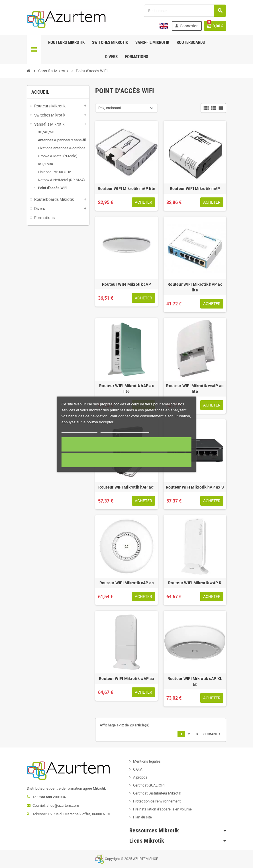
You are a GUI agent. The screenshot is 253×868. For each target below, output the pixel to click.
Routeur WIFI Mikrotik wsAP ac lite (195, 389)
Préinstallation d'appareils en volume (162, 809)
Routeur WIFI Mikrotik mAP (195, 189)
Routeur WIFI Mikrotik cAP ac (127, 583)
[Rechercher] (185, 11)
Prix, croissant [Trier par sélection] (110, 108)
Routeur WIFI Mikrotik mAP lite (126, 189)
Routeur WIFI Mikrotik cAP (126, 284)
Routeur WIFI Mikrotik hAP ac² (126, 487)
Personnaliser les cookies (125, 430)
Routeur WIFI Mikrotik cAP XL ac (195, 681)
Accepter (126, 444)
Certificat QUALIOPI (149, 785)
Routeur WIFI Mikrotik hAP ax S (195, 487)
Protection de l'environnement (157, 801)
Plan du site (142, 817)
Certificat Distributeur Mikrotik (157, 793)
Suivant (213, 734)
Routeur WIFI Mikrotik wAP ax (126, 679)
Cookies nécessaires (126, 460)
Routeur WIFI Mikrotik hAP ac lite (195, 287)
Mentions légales (147, 761)
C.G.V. (138, 769)
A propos (140, 777)
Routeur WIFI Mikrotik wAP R (195, 583)
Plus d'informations (79, 430)
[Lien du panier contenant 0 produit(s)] (215, 26)
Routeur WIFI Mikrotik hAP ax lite (126, 389)
